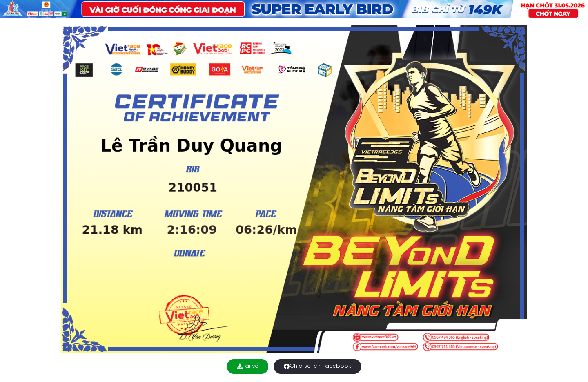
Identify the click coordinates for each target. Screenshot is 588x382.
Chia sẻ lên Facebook (317, 366)
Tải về (248, 366)
